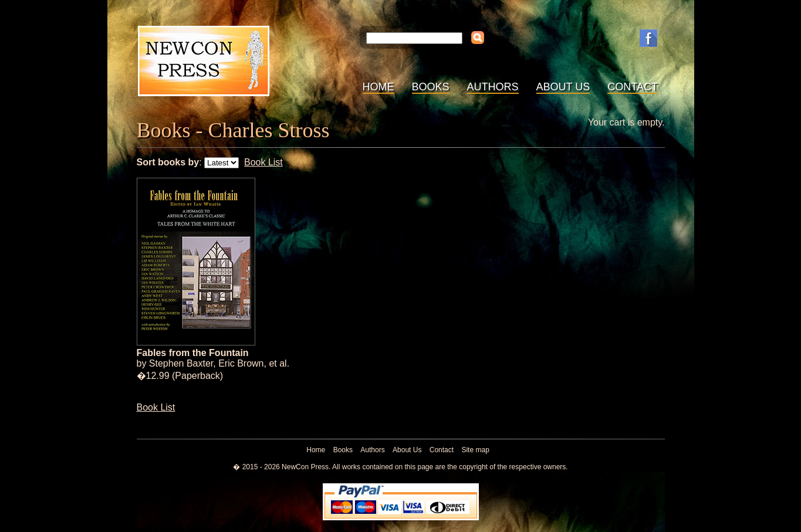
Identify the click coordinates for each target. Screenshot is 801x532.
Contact (633, 87)
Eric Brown (241, 363)
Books (431, 87)
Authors (493, 87)
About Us (563, 87)
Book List (263, 162)
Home (378, 87)
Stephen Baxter (181, 363)
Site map (475, 450)
